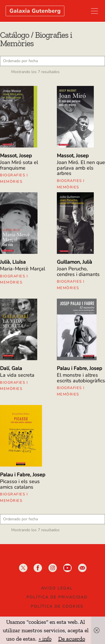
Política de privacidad (57, 597)
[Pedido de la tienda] (53, 61)
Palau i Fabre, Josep (80, 368)
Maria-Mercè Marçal (23, 269)
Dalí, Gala (11, 368)
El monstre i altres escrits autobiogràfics (81, 378)
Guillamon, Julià (74, 262)
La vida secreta (17, 375)
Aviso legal (57, 588)
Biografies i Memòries (14, 178)
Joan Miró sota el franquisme (19, 165)
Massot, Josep (16, 156)
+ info (45, 639)
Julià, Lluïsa (13, 262)
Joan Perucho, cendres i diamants (78, 271)
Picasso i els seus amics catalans (20, 484)
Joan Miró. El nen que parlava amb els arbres (81, 168)
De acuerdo (72, 639)
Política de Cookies (57, 606)
